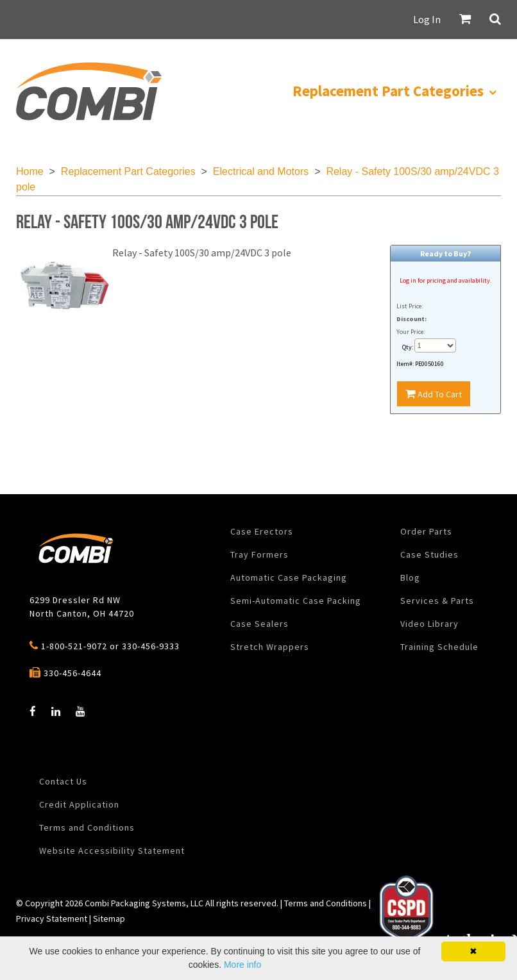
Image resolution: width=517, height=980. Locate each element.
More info (242, 965)
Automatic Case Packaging (289, 577)
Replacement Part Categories (128, 171)
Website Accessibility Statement (112, 851)
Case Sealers (259, 624)
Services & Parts (437, 601)
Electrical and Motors (261, 171)
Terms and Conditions (87, 827)
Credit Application (79, 804)
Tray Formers (259, 554)
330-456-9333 (151, 646)
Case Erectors (262, 531)
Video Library (429, 624)
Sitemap (109, 918)
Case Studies (429, 554)
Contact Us (63, 781)
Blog (410, 577)
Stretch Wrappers (270, 647)
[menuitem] (89, 91)
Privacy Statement (52, 918)
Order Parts (426, 531)
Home (30, 171)
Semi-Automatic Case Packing (296, 601)
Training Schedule (439, 647)
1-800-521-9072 (74, 646)
